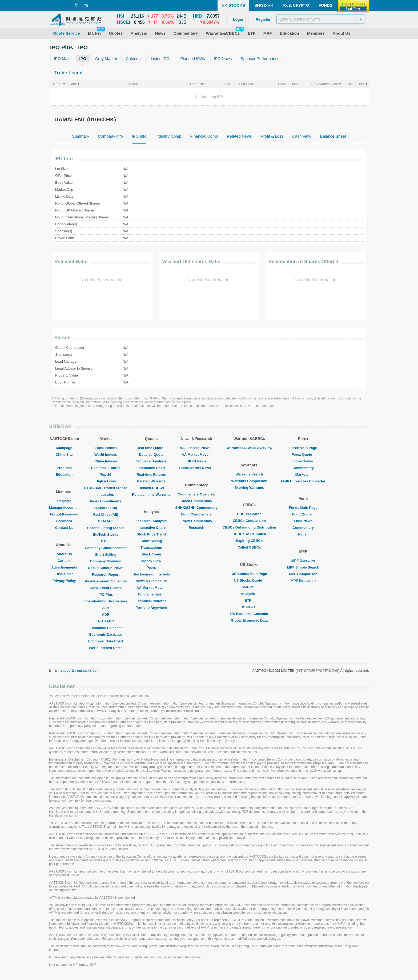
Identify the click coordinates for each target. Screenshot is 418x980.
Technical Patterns (151, 601)
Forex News (303, 461)
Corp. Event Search (106, 588)
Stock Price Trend (151, 534)
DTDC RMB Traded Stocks (106, 488)
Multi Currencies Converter (303, 481)
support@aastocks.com (80, 670)
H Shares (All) (106, 508)
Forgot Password (64, 514)
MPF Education (303, 581)
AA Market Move (151, 588)
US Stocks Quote (249, 580)
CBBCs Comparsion (249, 521)
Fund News (303, 521)
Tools (303, 534)
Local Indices (106, 448)
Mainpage (64, 448)
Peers (151, 568)
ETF (106, 541)
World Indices (106, 455)
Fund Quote (303, 514)
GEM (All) (106, 521)
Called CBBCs (249, 547)
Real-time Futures (106, 468)
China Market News (196, 468)
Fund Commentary (196, 514)
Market (249, 587)
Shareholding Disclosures (106, 601)
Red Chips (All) (106, 515)
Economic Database (106, 635)
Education (64, 475)
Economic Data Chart (106, 641)
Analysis (249, 594)
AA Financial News (196, 448)
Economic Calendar (106, 628)
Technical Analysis (151, 461)
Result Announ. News (106, 568)
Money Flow (151, 561)
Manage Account (64, 508)
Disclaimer (64, 574)
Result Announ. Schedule (106, 581)
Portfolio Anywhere (151, 608)
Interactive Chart (151, 468)
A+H (106, 608)
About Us (64, 554)
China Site (64, 455)
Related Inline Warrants (151, 495)
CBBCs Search (249, 514)
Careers (64, 561)
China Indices (106, 461)
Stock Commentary (196, 501)
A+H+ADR (106, 621)
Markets (303, 475)
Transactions (151, 548)
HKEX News (196, 461)
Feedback (64, 521)
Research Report (106, 575)
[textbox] (321, 19)
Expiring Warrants (249, 488)
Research (197, 528)
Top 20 (106, 475)
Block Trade (151, 554)
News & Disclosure (151, 581)
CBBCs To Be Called (249, 534)
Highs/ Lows (106, 481)
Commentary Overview (196, 494)
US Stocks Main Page (249, 574)
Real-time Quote (151, 448)
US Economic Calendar (249, 614)
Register (64, 501)
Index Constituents (106, 501)
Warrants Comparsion (249, 481)
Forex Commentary (196, 521)
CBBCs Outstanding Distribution (249, 527)
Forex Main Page (303, 448)
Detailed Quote (151, 455)
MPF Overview (303, 561)
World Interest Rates (106, 648)
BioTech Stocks (106, 535)
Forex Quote (303, 455)
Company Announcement (106, 548)
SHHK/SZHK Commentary (196, 508)
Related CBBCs (151, 488)
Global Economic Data (249, 620)
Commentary (303, 468)
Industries (106, 495)
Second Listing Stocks (106, 528)
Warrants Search (249, 474)
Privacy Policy (64, 581)
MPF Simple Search (303, 567)
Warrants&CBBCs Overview (249, 448)
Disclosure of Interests (151, 574)
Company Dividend (106, 561)
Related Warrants (151, 481)
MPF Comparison (303, 574)
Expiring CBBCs (249, 541)
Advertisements (64, 567)
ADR (106, 615)
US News (249, 607)
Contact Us (64, 528)
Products (64, 468)
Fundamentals (151, 594)
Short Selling (106, 555)
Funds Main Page (303, 508)
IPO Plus (106, 595)
